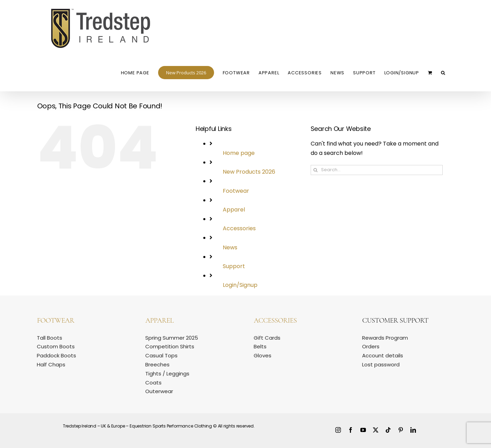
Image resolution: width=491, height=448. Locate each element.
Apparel (234, 210)
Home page (239, 153)
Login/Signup (240, 285)
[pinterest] (401, 430)
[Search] (316, 170)
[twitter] (376, 430)
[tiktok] (388, 430)
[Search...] (377, 170)
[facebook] (351, 430)
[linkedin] (413, 430)
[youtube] (363, 430)
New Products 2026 (249, 172)
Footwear (236, 191)
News (230, 247)
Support (234, 266)
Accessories (239, 228)
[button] (443, 72)
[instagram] (338, 430)
